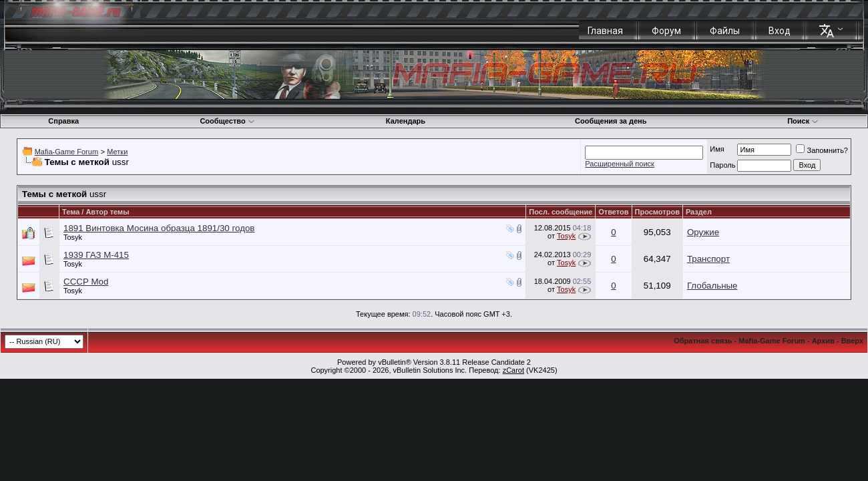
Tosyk (73, 237)
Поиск (803, 121)
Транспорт (708, 259)
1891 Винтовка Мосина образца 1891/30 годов (159, 228)
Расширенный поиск (620, 164)
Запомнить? (822, 150)
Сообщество (227, 121)
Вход (780, 31)
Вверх (852, 341)
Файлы (725, 31)
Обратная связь (703, 341)
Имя (717, 149)
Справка (63, 121)
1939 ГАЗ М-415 (96, 255)
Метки (117, 152)
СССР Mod (86, 282)
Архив (823, 341)
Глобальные (712, 286)
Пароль (722, 165)
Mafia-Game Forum (66, 152)
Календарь (406, 121)
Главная (605, 31)
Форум (666, 31)
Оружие (703, 232)
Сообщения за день (611, 121)
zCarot (513, 370)
